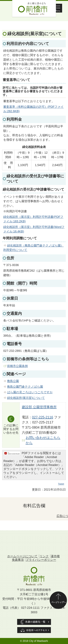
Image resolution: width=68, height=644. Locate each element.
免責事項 (18, 560)
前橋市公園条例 (17, 366)
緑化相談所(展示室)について (26, 398)
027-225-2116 (43, 417)
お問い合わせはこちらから (43, 440)
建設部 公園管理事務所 (39, 407)
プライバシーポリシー (41, 560)
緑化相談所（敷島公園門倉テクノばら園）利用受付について (33, 248)
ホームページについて (22, 556)
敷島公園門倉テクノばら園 (25, 387)
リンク (44, 556)
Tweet (61, 484)
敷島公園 (13, 381)
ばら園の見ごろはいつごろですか (30, 392)
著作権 (55, 556)
